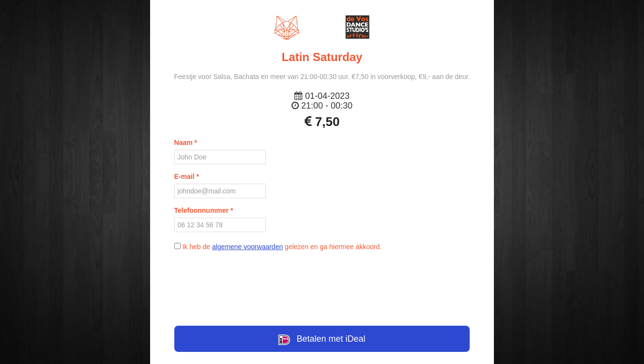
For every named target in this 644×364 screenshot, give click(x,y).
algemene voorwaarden (247, 247)
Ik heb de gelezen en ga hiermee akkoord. (278, 247)
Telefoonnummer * (204, 210)
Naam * (186, 142)
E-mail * (187, 176)
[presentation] (322, 283)
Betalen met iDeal (322, 340)
